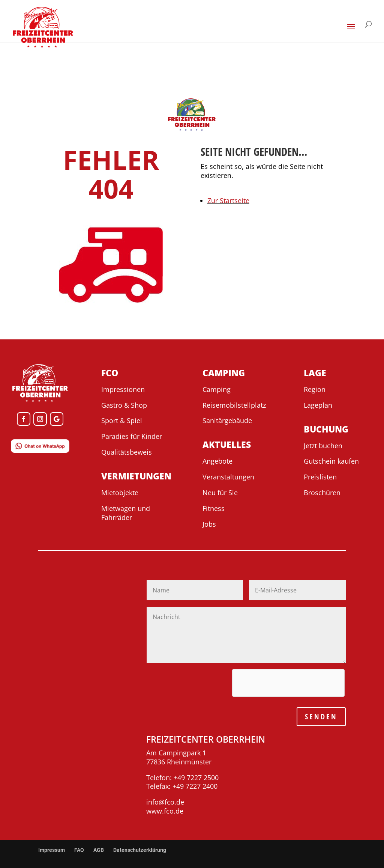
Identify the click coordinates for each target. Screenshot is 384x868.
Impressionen (123, 389)
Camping (217, 389)
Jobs (209, 524)
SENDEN (321, 717)
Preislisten (320, 477)
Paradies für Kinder (132, 436)
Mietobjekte (120, 493)
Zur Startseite (228, 200)
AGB (99, 850)
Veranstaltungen (228, 477)
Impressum (52, 850)
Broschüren (322, 493)
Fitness (214, 508)
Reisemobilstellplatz (234, 405)
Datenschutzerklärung (140, 850)
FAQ (79, 850)
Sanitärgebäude (227, 420)
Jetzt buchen (323, 446)
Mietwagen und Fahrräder (126, 513)
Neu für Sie (220, 493)
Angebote (217, 461)
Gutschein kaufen (331, 461)
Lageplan (318, 405)
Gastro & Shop (124, 405)
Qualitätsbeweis (127, 452)
